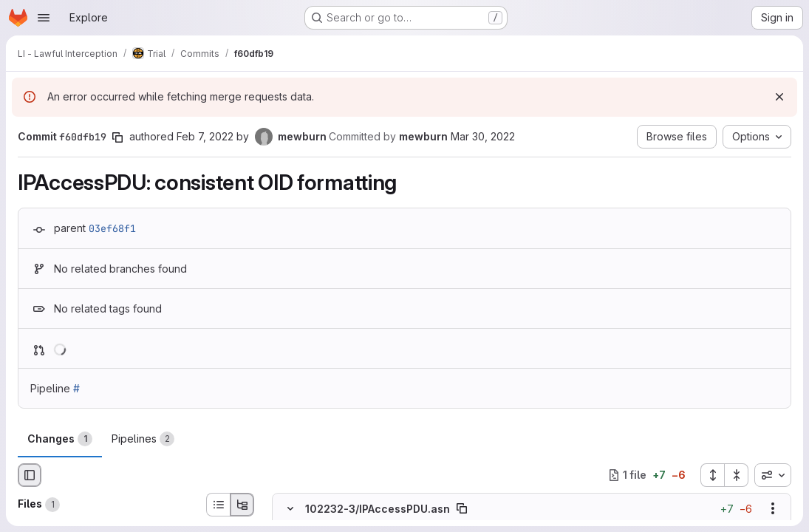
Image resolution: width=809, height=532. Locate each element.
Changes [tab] (60, 439)
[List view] (218, 505)
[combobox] (773, 475)
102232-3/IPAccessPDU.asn (378, 508)
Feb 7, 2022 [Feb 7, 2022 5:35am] (205, 136)
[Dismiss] (779, 97)
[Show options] (773, 508)
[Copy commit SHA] (117, 137)
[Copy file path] (462, 508)
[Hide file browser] (30, 475)
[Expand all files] (712, 475)
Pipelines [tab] (143, 439)
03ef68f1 (112, 228)
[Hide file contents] (290, 508)
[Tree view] (242, 505)
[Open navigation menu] (44, 18)
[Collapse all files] (737, 475)
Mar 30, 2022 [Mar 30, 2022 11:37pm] (483, 136)
